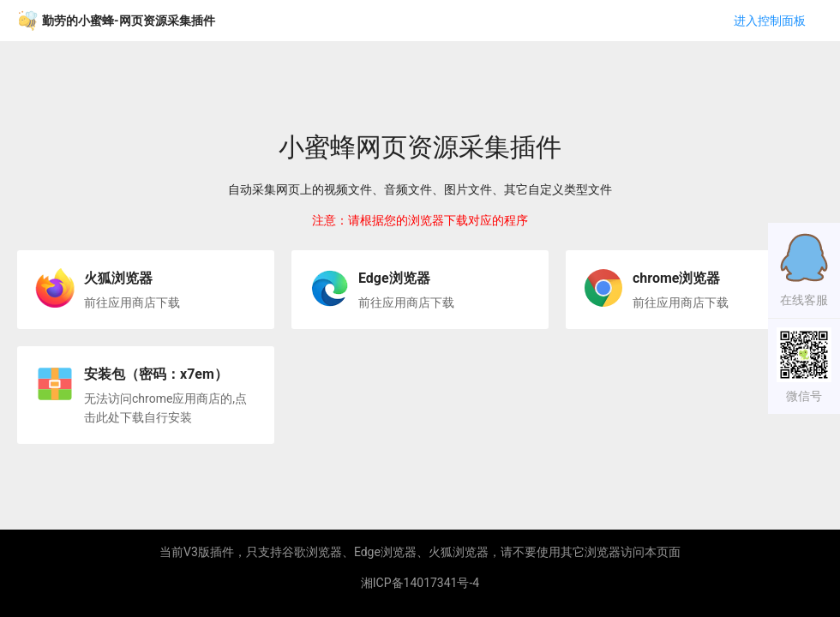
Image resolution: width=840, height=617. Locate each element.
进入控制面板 (770, 21)
